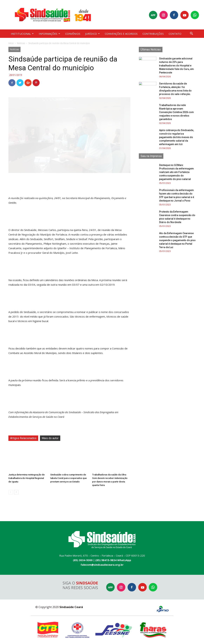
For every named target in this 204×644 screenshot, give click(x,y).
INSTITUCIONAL (22, 34)
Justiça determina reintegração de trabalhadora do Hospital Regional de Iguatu (27, 478)
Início (11, 43)
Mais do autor (50, 438)
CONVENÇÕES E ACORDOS (121, 34)
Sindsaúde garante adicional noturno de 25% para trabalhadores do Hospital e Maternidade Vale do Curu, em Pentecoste (176, 66)
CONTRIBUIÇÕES (153, 34)
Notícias (21, 43)
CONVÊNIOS (73, 34)
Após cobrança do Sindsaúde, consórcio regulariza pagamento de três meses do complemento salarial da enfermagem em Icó (176, 137)
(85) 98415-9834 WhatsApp (113, 560)
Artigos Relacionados (23, 438)
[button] (191, 34)
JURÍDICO (92, 34)
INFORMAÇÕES (49, 34)
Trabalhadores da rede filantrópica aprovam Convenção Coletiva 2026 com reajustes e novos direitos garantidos (176, 112)
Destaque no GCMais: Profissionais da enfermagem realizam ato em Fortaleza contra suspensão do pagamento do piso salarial (176, 172)
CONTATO (175, 34)
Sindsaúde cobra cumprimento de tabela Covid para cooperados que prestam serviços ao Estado (69, 478)
